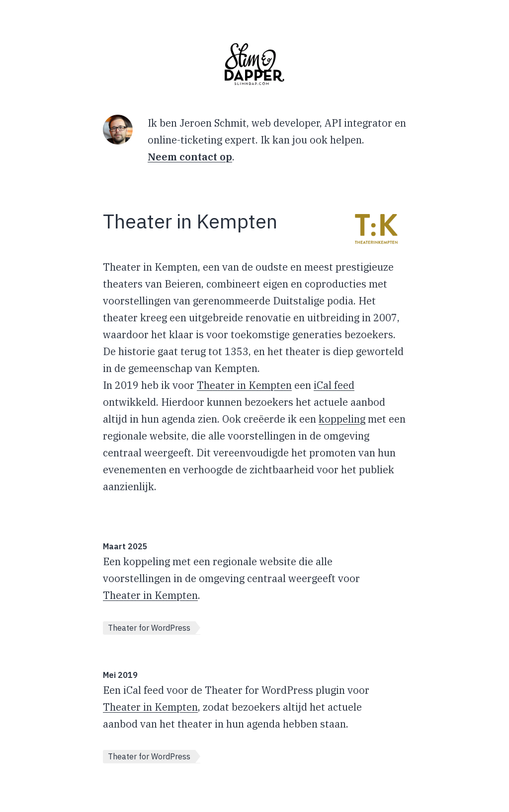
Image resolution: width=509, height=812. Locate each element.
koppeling (342, 419)
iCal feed (334, 385)
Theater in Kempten (244, 385)
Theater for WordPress (149, 628)
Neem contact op (190, 157)
